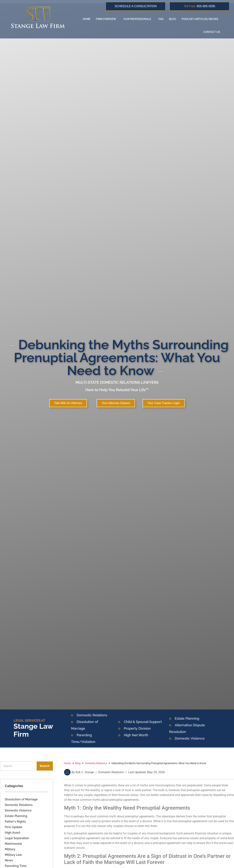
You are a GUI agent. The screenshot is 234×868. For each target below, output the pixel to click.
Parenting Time (16, 866)
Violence (197, 738)
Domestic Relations (92, 715)
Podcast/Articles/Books (201, 19)
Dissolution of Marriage (21, 799)
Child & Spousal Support (143, 722)
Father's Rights (15, 822)
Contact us (212, 32)
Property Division (137, 728)
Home (87, 19)
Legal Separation (17, 838)
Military (10, 849)
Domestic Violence (18, 810)
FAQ (161, 19)
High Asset (12, 833)
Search (45, 766)
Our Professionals (138, 19)
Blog (173, 19)
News (9, 860)
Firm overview (107, 19)
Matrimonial (13, 844)
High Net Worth (136, 735)
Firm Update (14, 827)
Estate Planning (187, 718)
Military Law (13, 855)
